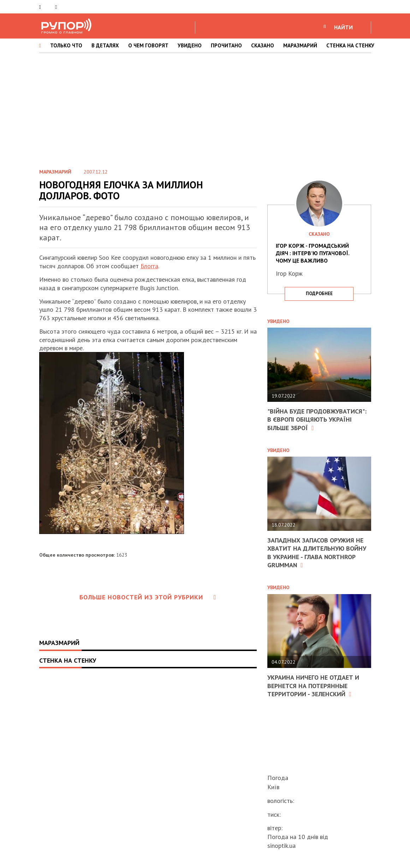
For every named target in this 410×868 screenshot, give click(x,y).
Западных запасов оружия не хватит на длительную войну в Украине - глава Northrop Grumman (317, 553)
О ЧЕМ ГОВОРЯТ (148, 45)
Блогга (149, 266)
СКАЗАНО (263, 45)
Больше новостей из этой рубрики (148, 597)
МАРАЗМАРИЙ (300, 45)
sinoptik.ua (281, 846)
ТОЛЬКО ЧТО (66, 45)
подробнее (319, 294)
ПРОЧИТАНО (226, 45)
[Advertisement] (205, 109)
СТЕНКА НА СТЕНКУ (350, 45)
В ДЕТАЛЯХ (105, 45)
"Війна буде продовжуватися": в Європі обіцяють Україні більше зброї (317, 420)
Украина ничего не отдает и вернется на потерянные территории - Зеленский (313, 686)
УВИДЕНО (190, 45)
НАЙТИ (343, 27)
